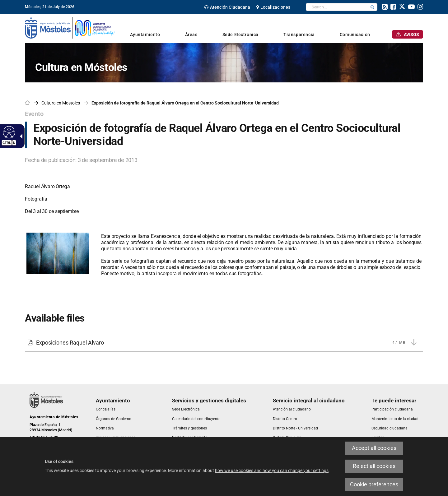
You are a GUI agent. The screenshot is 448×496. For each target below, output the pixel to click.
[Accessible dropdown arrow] (20, 136)
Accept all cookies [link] (374, 448)
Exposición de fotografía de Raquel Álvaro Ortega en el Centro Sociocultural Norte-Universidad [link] (185, 103)
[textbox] (337, 7)
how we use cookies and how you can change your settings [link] (272, 471)
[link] (227, 7)
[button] (372, 7)
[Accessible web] (8, 132)
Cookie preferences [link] (374, 484)
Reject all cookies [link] (374, 466)
